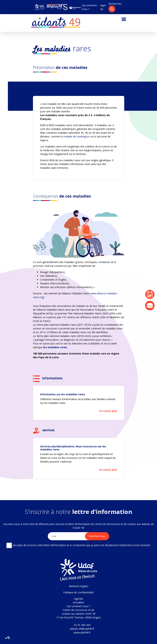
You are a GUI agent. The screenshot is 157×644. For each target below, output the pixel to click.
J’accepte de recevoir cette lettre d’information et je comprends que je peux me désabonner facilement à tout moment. (78, 545)
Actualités (78, 602)
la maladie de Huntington (75, 136)
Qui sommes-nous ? (79, 606)
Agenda (78, 599)
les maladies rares (55, 347)
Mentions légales (79, 586)
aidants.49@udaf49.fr (82, 629)
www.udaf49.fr (82, 632)
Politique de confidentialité (78, 592)
